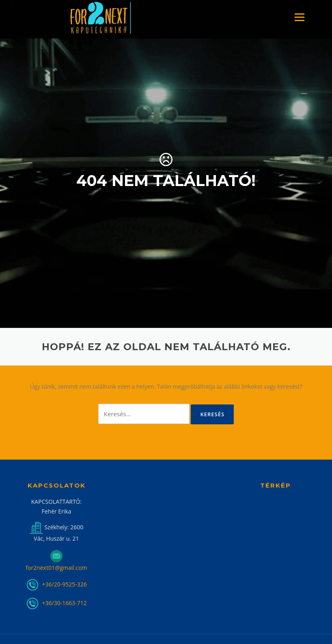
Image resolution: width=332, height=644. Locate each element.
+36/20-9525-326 (64, 584)
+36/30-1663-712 (65, 603)
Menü (299, 17)
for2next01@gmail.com (56, 568)
